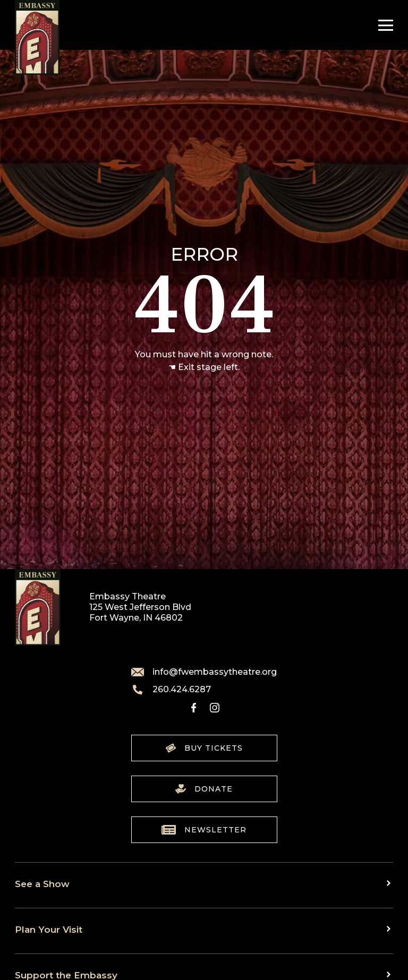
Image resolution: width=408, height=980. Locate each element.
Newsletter (204, 830)
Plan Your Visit (49, 929)
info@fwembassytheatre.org (204, 672)
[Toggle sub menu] (390, 883)
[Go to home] (37, 37)
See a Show (42, 884)
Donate (204, 789)
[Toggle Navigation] (383, 25)
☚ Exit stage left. (204, 367)
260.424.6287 (171, 690)
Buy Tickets (204, 748)
